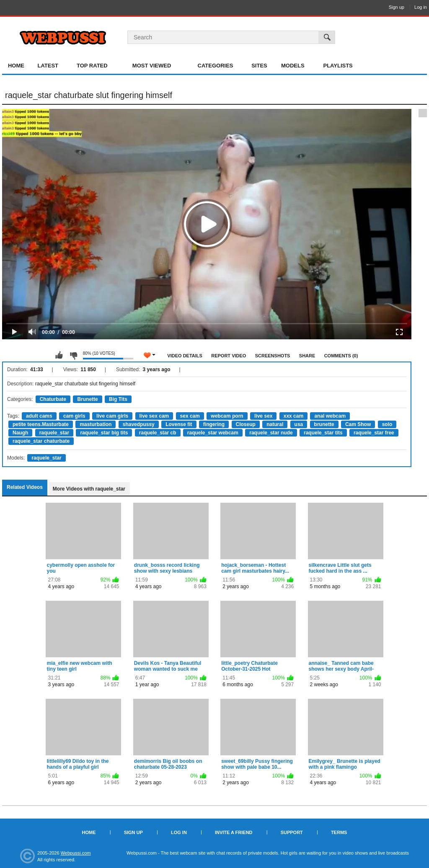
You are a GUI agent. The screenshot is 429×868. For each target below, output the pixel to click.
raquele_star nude (271, 433)
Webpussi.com (76, 853)
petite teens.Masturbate (41, 424)
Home (16, 66)
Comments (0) (341, 356)
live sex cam (154, 416)
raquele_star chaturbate (41, 441)
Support (292, 832)
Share (307, 356)
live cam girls (112, 416)
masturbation (96, 424)
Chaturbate (53, 399)
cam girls (74, 416)
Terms (339, 832)
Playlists (338, 66)
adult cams (39, 416)
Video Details (185, 356)
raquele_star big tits (104, 433)
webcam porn (227, 416)
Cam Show (358, 424)
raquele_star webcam (213, 433)
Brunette (87, 399)
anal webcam (330, 416)
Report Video (229, 356)
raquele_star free (374, 433)
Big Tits (118, 399)
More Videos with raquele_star (89, 489)
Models (293, 66)
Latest (48, 66)
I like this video (59, 355)
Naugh (20, 433)
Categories (216, 66)
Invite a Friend (234, 832)
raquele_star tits (323, 433)
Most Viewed (152, 66)
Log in (421, 7)
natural (275, 424)
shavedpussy (139, 424)
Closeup (246, 424)
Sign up (397, 7)
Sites (259, 66)
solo (387, 424)
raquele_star (54, 433)
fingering (214, 424)
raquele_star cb (158, 433)
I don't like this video (73, 355)
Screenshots (273, 356)
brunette (324, 424)
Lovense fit (179, 424)
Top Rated (92, 66)
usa (299, 424)
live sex (263, 416)
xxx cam (293, 416)
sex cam (190, 416)
